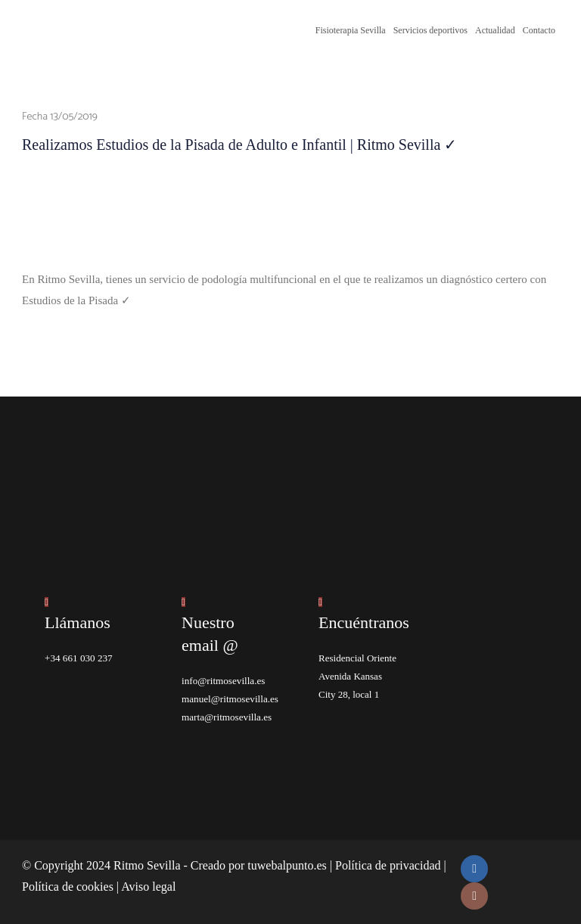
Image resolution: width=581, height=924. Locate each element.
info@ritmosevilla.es (223, 680)
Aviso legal (148, 886)
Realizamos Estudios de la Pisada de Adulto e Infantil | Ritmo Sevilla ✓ (239, 144)
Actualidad (495, 30)
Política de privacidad (388, 865)
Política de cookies (68, 886)
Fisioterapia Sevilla (351, 30)
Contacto (539, 30)
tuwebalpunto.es (287, 865)
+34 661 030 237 (78, 657)
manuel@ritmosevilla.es (229, 698)
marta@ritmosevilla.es (226, 716)
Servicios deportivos (430, 30)
